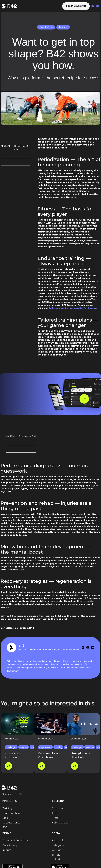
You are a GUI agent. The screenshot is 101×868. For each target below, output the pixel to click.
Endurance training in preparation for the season (74, 308)
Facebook (58, 841)
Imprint (7, 850)
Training (7, 808)
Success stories (11, 823)
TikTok (56, 855)
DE (93, 6)
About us (57, 808)
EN (97, 6)
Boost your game (76, 6)
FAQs (5, 827)
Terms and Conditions (15, 841)
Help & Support (61, 823)
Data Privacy (10, 845)
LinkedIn (57, 860)
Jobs (54, 813)
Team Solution (11, 813)
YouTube (57, 850)
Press (55, 818)
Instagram (58, 845)
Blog (5, 818)
